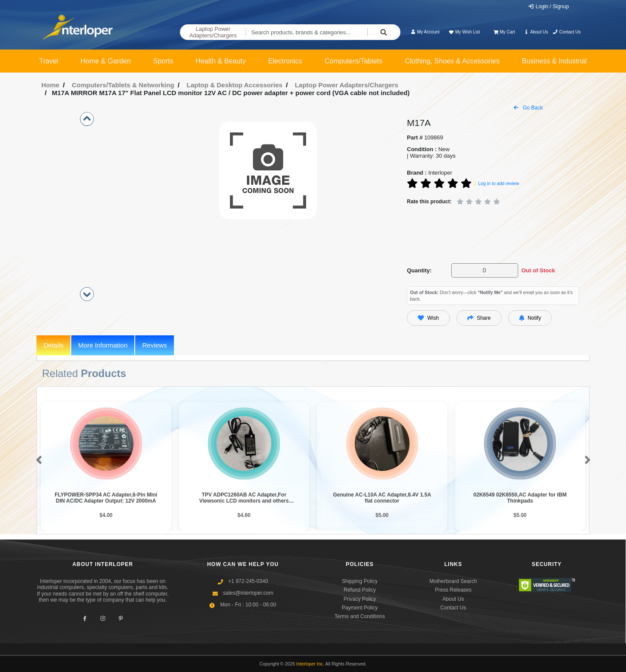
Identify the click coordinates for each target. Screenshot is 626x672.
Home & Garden (106, 61)
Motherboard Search (453, 581)
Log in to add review (499, 183)
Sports (163, 61)
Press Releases (453, 590)
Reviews (155, 345)
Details (53, 345)
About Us (536, 32)
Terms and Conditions (360, 616)
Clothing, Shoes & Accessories (452, 61)
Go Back (528, 108)
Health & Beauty (221, 61)
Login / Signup (548, 7)
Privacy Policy (360, 599)
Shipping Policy (360, 581)
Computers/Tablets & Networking (123, 85)
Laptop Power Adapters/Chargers (213, 32)
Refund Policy (360, 590)
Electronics (285, 61)
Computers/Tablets (353, 61)
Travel (49, 61)
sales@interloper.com (248, 593)
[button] (37, 460)
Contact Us (567, 32)
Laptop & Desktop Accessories (234, 85)
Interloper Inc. (310, 664)
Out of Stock (538, 270)
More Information (103, 345)
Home (50, 85)
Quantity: (419, 270)
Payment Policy (360, 608)
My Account (425, 32)
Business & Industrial (554, 61)
